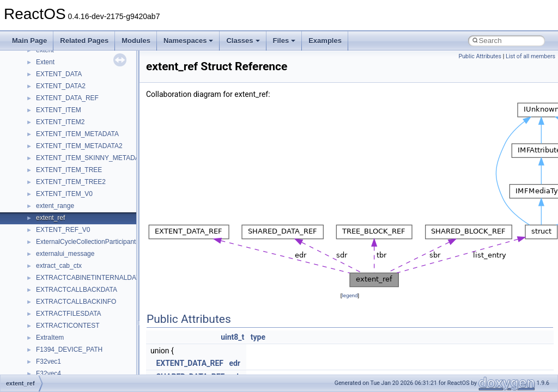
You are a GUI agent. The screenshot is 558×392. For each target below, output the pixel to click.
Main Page (29, 41)
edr (235, 363)
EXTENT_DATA (59, 74)
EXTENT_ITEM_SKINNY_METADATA (91, 158)
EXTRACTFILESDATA (69, 314)
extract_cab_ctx (59, 266)
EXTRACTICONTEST (68, 326)
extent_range (55, 206)
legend (350, 295)
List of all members (530, 56)
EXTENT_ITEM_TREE (69, 170)
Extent (45, 62)
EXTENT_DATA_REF (67, 98)
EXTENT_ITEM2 (60, 122)
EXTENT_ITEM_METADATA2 (79, 146)
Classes (243, 41)
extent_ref (50, 218)
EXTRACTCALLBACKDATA (77, 290)
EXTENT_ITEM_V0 (64, 194)
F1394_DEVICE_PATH (69, 350)
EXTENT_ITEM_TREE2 (71, 182)
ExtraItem (50, 338)
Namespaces (189, 41)
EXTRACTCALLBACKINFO (76, 302)
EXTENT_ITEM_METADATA (77, 134)
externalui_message (65, 254)
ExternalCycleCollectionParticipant (86, 242)
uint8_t (232, 337)
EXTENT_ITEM (59, 110)
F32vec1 (48, 362)
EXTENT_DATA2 (61, 86)
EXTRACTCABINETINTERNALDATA (90, 278)
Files (284, 41)
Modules (136, 41)
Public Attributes (480, 56)
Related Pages (84, 41)
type (258, 337)
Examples (325, 41)
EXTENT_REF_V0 (63, 230)
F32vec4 (48, 373)
